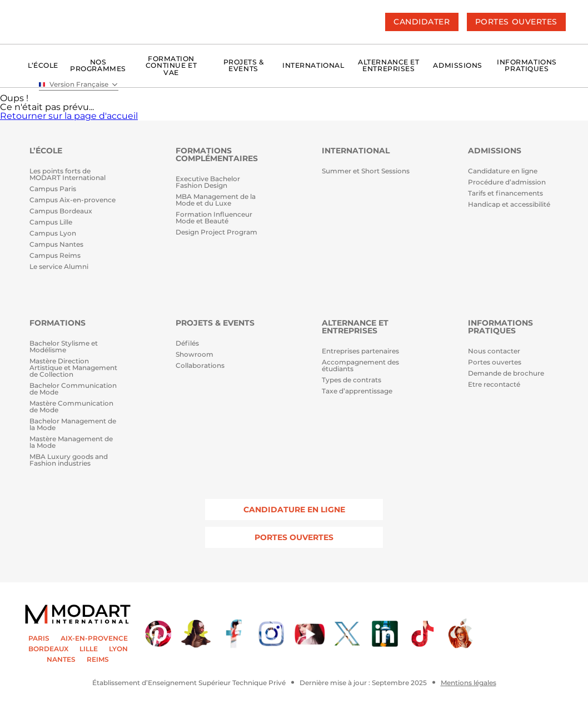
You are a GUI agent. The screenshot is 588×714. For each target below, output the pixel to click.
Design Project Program (216, 233)
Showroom (195, 355)
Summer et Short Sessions (366, 171)
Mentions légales (469, 683)
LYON (118, 649)
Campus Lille (51, 223)
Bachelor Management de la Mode (73, 425)
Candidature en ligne (503, 171)
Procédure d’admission (507, 183)
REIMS (98, 660)
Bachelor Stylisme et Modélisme (64, 347)
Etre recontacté (494, 385)
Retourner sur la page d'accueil (69, 116)
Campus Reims (55, 256)
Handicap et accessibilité (509, 205)
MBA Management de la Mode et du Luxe (216, 200)
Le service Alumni (59, 267)
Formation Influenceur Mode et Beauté (214, 218)
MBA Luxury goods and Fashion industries (69, 460)
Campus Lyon (53, 234)
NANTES (61, 660)
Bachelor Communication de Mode (73, 389)
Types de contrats (352, 380)
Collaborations (200, 366)
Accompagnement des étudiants (360, 366)
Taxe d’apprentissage (357, 391)
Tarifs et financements (505, 194)
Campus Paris (53, 189)
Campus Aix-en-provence (73, 200)
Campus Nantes (56, 245)
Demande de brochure (506, 374)
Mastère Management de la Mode (71, 443)
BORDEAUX (48, 649)
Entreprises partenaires (360, 351)
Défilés (187, 344)
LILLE (89, 649)
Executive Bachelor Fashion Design (208, 183)
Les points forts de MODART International (68, 175)
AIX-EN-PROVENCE (94, 638)
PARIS (39, 638)
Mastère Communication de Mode (71, 407)
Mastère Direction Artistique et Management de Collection (73, 368)
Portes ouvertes (495, 363)
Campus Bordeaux (61, 211)
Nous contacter (494, 351)
